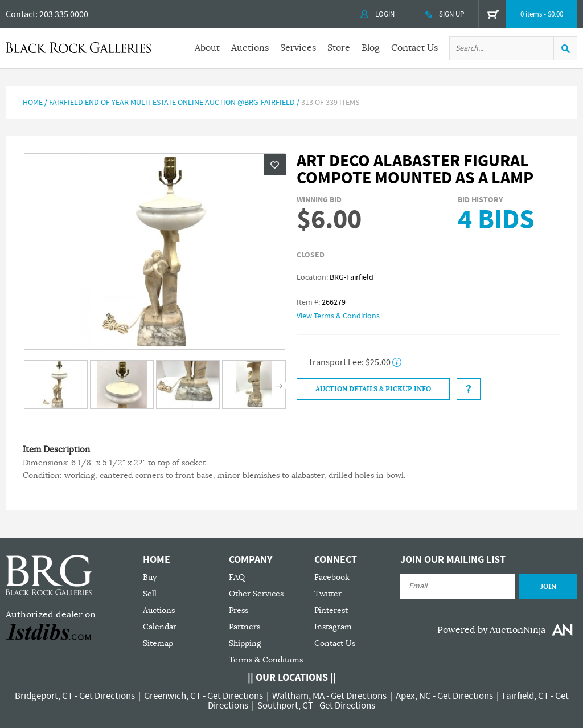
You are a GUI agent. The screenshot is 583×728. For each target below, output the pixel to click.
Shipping (245, 643)
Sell (150, 594)
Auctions (250, 48)
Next (279, 385)
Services (298, 48)
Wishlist (275, 165)
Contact (20, 14)
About (207, 48)
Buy (150, 577)
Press (239, 610)
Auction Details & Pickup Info (373, 389)
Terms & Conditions (266, 660)
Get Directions (107, 696)
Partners (245, 627)
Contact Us (414, 48)
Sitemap (158, 643)
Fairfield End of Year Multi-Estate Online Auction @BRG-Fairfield (172, 103)
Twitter (328, 594)
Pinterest (331, 610)
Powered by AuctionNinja (491, 630)
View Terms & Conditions (338, 316)
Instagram (333, 627)
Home (33, 103)
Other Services (256, 594)
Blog (371, 48)
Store (339, 48)
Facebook (332, 577)
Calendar (160, 627)
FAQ (237, 577)
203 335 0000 (64, 14)
